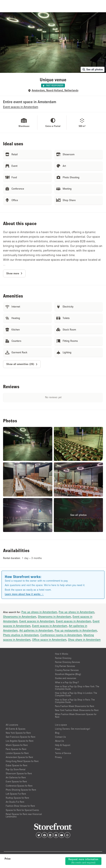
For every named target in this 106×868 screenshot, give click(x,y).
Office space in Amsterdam (49, 639)
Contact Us (60, 737)
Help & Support (63, 745)
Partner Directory (63, 658)
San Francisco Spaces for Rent (21, 737)
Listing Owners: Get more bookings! (73, 729)
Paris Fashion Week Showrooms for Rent (75, 706)
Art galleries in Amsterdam (36, 630)
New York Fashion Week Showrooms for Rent (77, 710)
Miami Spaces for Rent (17, 745)
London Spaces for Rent (17, 753)
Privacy (58, 757)
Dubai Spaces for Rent (17, 765)
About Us (59, 741)
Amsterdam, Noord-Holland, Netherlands (55, 90)
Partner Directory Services (68, 662)
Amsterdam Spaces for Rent (19, 757)
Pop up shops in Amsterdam (39, 612)
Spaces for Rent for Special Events (22, 810)
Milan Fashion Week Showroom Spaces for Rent (76, 715)
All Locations (12, 725)
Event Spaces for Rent (16, 781)
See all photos (93, 69)
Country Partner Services (67, 670)
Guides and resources (66, 678)
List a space (61, 725)
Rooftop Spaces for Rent (17, 798)
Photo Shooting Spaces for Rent (21, 790)
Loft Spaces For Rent (16, 794)
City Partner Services (65, 666)
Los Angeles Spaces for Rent (20, 741)
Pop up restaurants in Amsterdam (76, 630)
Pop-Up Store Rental (16, 769)
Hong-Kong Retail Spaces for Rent (22, 761)
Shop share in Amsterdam (84, 639)
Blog (57, 733)
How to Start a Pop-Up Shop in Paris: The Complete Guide (75, 701)
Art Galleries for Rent (16, 777)
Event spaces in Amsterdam (37, 621)
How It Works (62, 654)
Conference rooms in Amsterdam (61, 635)
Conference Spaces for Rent (19, 786)
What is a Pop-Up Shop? (67, 682)
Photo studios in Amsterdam (21, 635)
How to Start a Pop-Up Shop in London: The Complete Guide (76, 694)
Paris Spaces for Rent (16, 749)
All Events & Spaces (16, 729)
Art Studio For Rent (15, 802)
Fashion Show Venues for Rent (20, 806)
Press (58, 749)
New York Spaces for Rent (18, 733)
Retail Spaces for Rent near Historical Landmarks (24, 815)
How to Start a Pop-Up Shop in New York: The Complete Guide (77, 688)
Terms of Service (63, 753)
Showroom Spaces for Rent (19, 773)
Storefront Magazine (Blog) (68, 674)
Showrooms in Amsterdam (20, 616)
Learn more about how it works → (24, 594)
